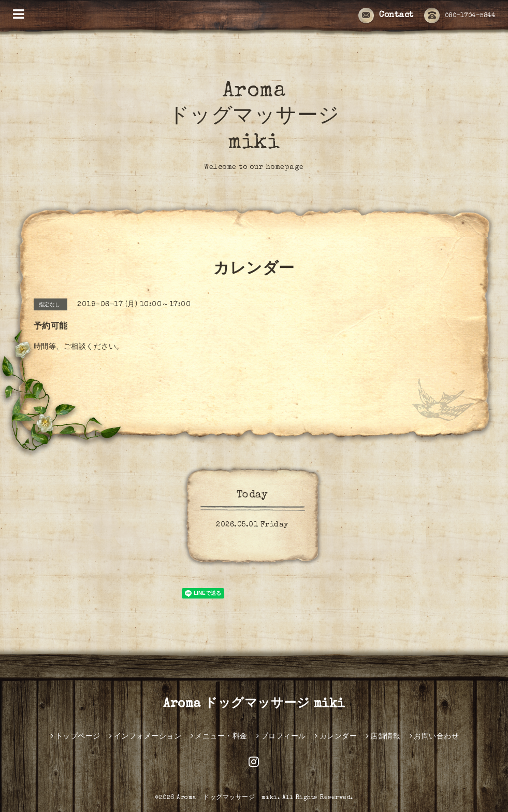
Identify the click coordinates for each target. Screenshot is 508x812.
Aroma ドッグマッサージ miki (254, 118)
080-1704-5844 (460, 16)
